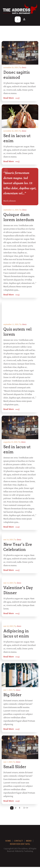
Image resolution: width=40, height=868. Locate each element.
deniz (24, 68)
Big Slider (12, 695)
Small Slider (15, 767)
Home (8, 841)
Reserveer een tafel (20, 844)
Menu (29, 841)
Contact (18, 841)
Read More (9, 98)
